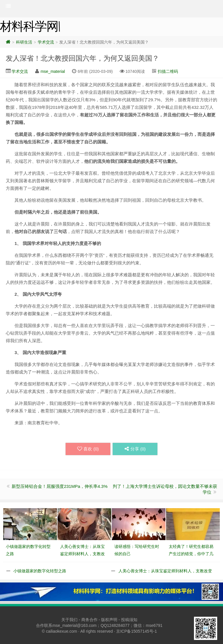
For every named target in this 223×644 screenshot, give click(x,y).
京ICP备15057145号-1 (136, 631)
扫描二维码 (168, 71)
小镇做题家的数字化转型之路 (40, 571)
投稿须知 (129, 620)
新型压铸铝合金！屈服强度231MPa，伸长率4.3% (60, 486)
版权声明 (109, 620)
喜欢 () (88, 449)
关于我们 (69, 620)
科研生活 (24, 42)
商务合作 (89, 620)
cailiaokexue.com (61, 631)
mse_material (53, 71)
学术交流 (46, 42)
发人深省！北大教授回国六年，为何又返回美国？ (82, 58)
